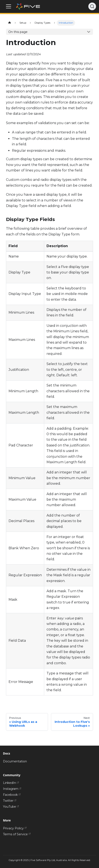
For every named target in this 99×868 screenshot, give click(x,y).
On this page (18, 32)
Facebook (12, 795)
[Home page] (9, 23)
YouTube (11, 807)
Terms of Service (17, 834)
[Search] (92, 6)
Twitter (10, 801)
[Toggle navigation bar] (9, 6)
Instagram (12, 789)
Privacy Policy (15, 828)
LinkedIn (11, 783)
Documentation (15, 761)
